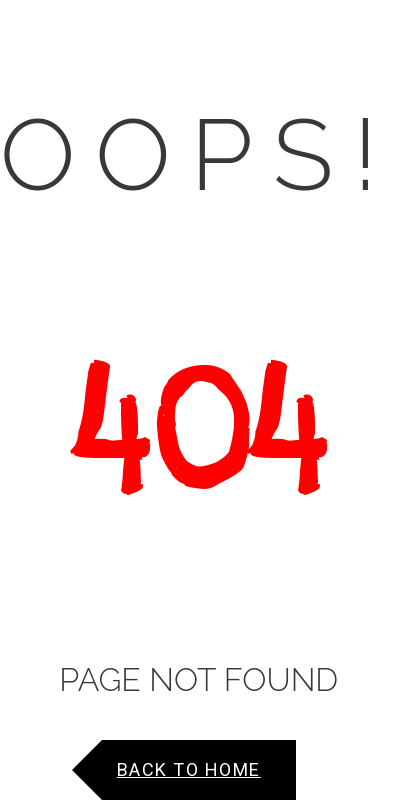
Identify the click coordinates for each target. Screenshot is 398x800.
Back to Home (189, 769)
